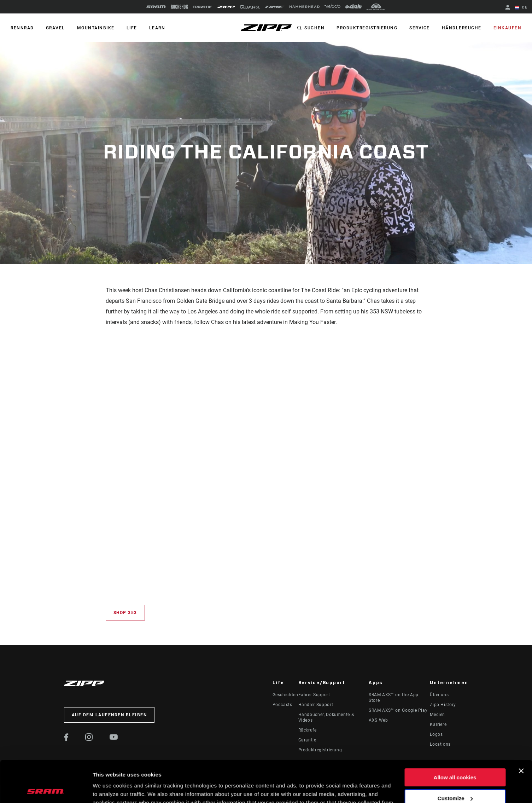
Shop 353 (125, 613)
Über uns (439, 695)
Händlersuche (462, 28)
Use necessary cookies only (455, 777)
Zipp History (443, 705)
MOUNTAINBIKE (96, 28)
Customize (455, 756)
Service (420, 28)
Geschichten (285, 695)
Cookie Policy (202, 770)
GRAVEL (55, 28)
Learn (157, 28)
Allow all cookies (455, 736)
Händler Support (316, 705)
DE (521, 8)
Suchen (314, 28)
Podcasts (282, 705)
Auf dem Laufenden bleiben (109, 715)
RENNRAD (22, 28)
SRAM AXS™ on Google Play (398, 710)
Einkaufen (508, 28)
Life (132, 28)
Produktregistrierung (367, 28)
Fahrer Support (314, 695)
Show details (109, 789)
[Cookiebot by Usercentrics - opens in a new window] (46, 789)
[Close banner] (521, 729)
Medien (437, 715)
